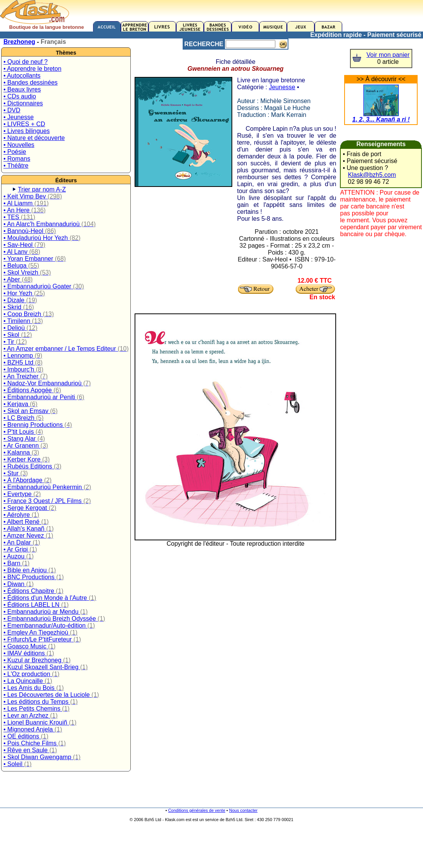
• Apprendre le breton (32, 69)
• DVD (12, 110)
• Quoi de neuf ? (26, 62)
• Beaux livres (22, 89)
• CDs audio (20, 96)
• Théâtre (16, 166)
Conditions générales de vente (197, 810)
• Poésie (15, 152)
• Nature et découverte (34, 138)
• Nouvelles (19, 145)
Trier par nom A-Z (42, 189)
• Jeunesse (19, 117)
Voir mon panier (388, 55)
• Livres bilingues (27, 131)
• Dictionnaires (23, 103)
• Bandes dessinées (31, 82)
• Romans (17, 159)
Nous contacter (243, 810)
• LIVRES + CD (24, 124)
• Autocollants (22, 76)
